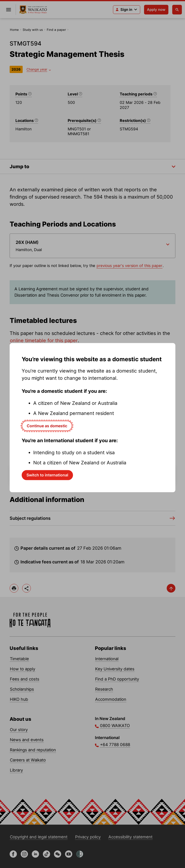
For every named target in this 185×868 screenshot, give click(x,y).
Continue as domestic (47, 426)
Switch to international (47, 475)
